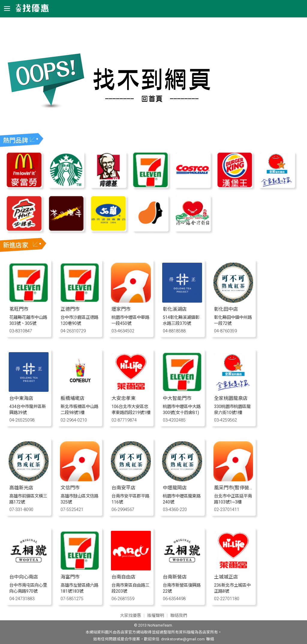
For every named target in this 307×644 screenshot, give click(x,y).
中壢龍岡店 (175, 488)
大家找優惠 (130, 616)
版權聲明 (156, 616)
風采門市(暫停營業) (235, 488)
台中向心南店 (24, 577)
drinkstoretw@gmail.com (183, 639)
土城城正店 (226, 577)
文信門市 (70, 488)
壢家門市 (121, 309)
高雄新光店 (21, 488)
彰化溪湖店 (175, 309)
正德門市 (70, 309)
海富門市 (70, 577)
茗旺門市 (19, 309)
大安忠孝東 (124, 398)
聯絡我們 (179, 616)
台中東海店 (21, 398)
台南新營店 (175, 577)
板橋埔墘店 (73, 398)
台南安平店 (124, 488)
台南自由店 (124, 577)
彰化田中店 (226, 309)
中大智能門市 (177, 398)
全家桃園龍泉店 (231, 398)
